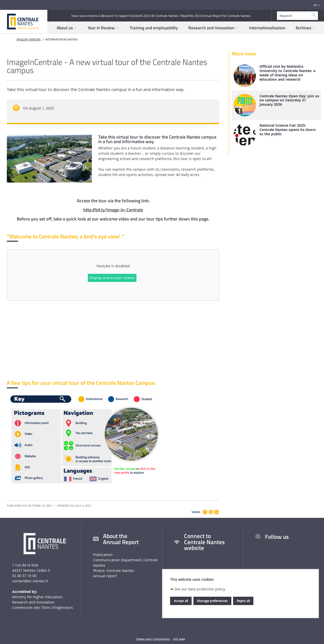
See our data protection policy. (200, 589)
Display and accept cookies (112, 278)
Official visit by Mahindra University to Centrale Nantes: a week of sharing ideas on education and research (287, 73)
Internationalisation (61, 40)
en (315, 5)
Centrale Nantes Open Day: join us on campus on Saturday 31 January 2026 (289, 100)
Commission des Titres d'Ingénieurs (43, 607)
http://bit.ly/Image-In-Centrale (113, 210)
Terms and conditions (153, 639)
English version (29, 40)
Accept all (181, 601)
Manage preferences (212, 601)
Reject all (243, 601)
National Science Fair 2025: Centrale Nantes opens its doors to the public (288, 130)
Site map (179, 639)
